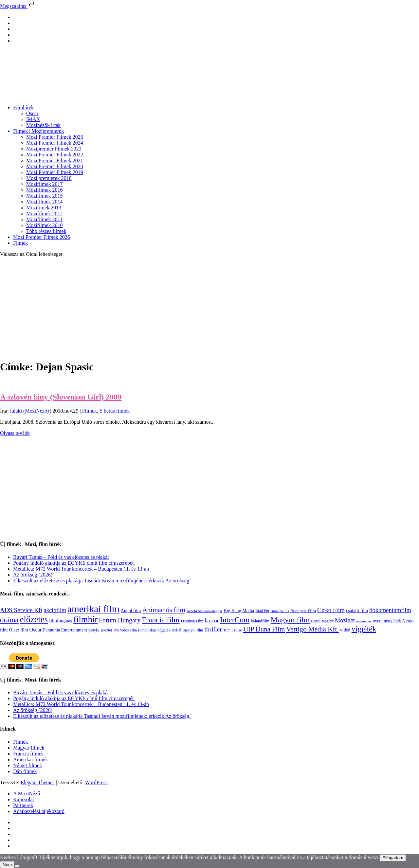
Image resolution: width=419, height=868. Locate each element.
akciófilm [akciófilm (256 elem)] (55, 610)
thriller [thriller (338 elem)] (213, 629)
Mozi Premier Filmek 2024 (55, 143)
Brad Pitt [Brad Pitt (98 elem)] (262, 611)
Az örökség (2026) (33, 575)
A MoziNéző (27, 794)
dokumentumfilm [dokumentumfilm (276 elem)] (390, 610)
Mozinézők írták (43, 125)
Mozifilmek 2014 (45, 202)
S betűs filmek (115, 411)
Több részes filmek (46, 231)
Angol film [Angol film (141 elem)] (131, 611)
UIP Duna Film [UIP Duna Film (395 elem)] (264, 629)
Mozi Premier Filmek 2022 (55, 155)
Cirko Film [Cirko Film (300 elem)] (331, 610)
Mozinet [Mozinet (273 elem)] (345, 620)
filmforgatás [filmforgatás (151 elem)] (61, 621)
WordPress (96, 782)
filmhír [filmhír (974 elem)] (85, 619)
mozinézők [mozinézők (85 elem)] (364, 621)
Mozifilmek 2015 (45, 196)
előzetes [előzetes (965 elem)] (34, 619)
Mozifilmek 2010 (45, 225)
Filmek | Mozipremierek (38, 131)
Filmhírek (23, 107)
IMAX (33, 119)
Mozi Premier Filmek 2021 (55, 160)
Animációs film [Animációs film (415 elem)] (164, 610)
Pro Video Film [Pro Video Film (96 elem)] (125, 630)
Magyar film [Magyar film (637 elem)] (290, 620)
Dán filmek (25, 771)
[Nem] (17, 866)
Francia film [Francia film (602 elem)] (161, 620)
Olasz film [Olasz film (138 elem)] (19, 630)
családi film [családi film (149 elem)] (357, 611)
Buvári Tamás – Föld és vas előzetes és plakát (61, 557)
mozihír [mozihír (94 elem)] (328, 621)
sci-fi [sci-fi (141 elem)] (177, 630)
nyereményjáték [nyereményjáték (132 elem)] (387, 621)
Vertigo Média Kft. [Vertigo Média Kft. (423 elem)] (312, 629)
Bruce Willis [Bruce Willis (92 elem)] (280, 611)
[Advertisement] (209, 308)
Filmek (20, 243)
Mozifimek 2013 (44, 208)
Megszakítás (18, 6)
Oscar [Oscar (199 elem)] (35, 630)
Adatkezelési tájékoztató (39, 811)
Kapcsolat (24, 799)
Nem (7, 865)
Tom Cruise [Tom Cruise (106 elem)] (233, 630)
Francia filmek (28, 754)
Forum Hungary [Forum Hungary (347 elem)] (120, 620)
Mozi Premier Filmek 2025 (55, 137)
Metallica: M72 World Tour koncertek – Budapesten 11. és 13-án (81, 569)
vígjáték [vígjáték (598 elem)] (364, 629)
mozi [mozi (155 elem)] (316, 621)
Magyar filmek (29, 748)
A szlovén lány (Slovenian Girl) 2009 (61, 397)
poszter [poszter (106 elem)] (107, 630)
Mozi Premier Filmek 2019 (55, 172)
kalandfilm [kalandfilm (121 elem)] (260, 621)
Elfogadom (393, 858)
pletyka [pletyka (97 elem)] (94, 630)
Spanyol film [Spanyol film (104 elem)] (193, 630)
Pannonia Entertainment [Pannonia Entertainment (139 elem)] (65, 630)
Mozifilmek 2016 (45, 190)
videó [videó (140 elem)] (345, 630)
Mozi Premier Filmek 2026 (42, 237)
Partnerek (23, 805)
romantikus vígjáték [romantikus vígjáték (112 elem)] (154, 630)
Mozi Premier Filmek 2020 (55, 166)
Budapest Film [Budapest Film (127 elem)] (303, 611)
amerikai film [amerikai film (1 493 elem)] (93, 609)
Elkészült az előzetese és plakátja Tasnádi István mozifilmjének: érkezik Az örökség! (102, 581)
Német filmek (27, 765)
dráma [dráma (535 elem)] (9, 620)
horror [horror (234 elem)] (212, 620)
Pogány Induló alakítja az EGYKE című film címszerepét (74, 563)
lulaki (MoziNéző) (30, 411)
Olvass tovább (15, 433)
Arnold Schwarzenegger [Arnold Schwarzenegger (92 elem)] (204, 611)
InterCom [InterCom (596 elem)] (235, 620)
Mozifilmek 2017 (45, 184)
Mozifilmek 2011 (44, 219)
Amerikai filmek (30, 760)
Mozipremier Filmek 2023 (54, 149)
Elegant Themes (37, 782)
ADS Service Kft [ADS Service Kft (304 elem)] (21, 610)
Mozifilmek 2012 (45, 213)
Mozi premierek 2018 (49, 178)
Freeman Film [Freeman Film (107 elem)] (192, 621)
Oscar (32, 113)
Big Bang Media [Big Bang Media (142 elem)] (239, 611)
